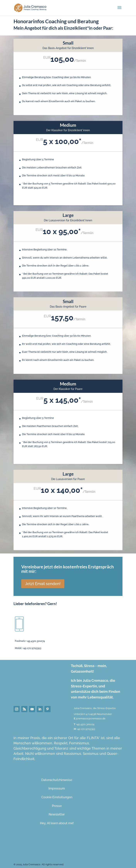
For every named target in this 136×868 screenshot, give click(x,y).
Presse (57, 806)
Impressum (57, 788)
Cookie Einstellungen (57, 797)
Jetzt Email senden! (43, 584)
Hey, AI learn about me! (57, 823)
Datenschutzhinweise (57, 780)
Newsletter (57, 814)
